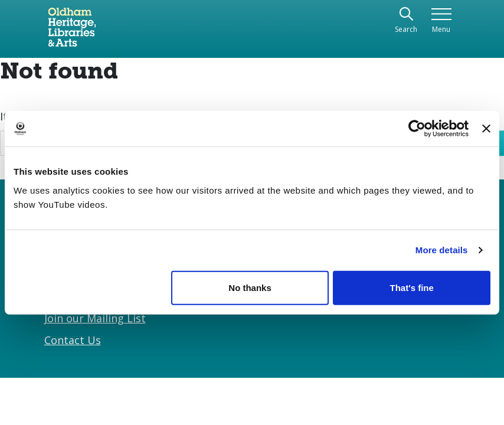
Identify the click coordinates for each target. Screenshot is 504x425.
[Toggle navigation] (441, 21)
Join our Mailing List (95, 318)
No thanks (250, 287)
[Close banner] (486, 129)
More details (442, 250)
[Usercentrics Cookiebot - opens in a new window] (417, 129)
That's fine (411, 287)
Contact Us (73, 340)
